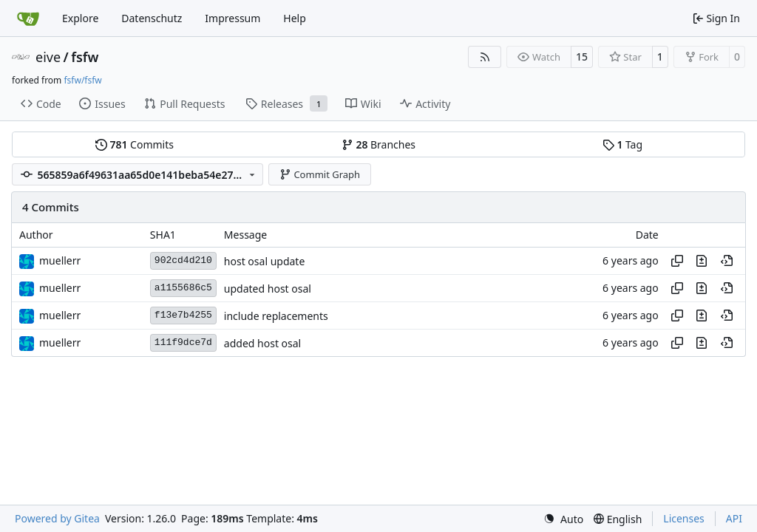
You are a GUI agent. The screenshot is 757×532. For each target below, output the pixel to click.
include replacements (276, 316)
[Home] (28, 18)
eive (48, 57)
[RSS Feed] (485, 57)
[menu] (563, 519)
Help (295, 18)
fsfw (85, 57)
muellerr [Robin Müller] (60, 260)
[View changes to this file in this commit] (702, 261)
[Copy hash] (677, 261)
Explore (80, 18)
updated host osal (268, 289)
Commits (135, 144)
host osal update (264, 261)
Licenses (684, 518)
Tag (622, 144)
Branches (378, 144)
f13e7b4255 (183, 315)
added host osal (262, 343)
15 (582, 57)
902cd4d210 (183, 260)
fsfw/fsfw (82, 80)
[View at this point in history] (727, 261)
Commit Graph (320, 174)
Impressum (232, 18)
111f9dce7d (183, 342)
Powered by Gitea (57, 518)
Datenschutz (152, 18)
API (734, 518)
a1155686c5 (183, 288)
